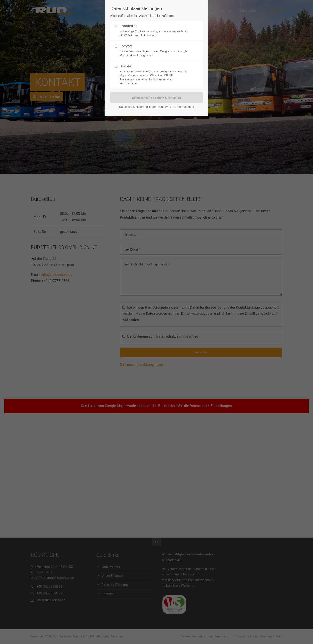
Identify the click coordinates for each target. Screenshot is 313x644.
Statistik (126, 66)
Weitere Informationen (180, 107)
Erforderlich (128, 26)
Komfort (126, 46)
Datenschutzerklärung (133, 107)
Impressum (156, 107)
